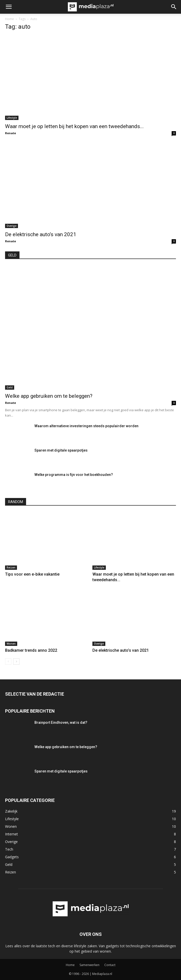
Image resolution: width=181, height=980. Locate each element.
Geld (10, 387)
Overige (12, 226)
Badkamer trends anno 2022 (31, 650)
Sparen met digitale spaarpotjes (61, 450)
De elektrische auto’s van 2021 (41, 234)
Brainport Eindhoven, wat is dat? (61, 723)
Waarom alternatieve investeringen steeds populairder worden (86, 426)
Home (9, 19)
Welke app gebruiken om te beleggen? (49, 396)
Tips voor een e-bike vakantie (32, 574)
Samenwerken (89, 965)
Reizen (11, 568)
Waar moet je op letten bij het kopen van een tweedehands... (74, 126)
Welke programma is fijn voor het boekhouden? (74, 475)
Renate (11, 133)
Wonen (11, 644)
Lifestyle (12, 118)
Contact (110, 965)
